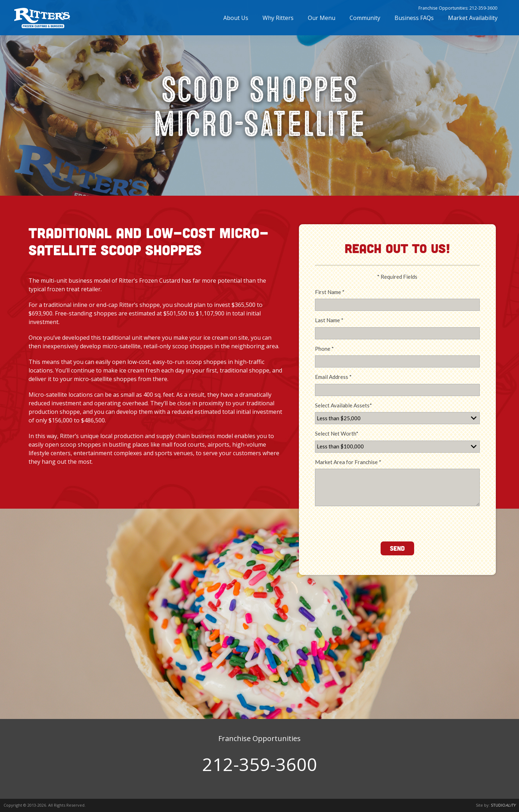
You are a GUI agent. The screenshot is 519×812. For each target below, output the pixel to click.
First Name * (330, 292)
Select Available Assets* (344, 405)
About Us (236, 21)
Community (365, 21)
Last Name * (329, 320)
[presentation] (369, 522)
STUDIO (503, 805)
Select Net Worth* (337, 433)
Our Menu (322, 21)
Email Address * (333, 377)
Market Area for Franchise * (348, 462)
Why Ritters (278, 21)
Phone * (324, 349)
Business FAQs (414, 21)
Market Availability (473, 21)
